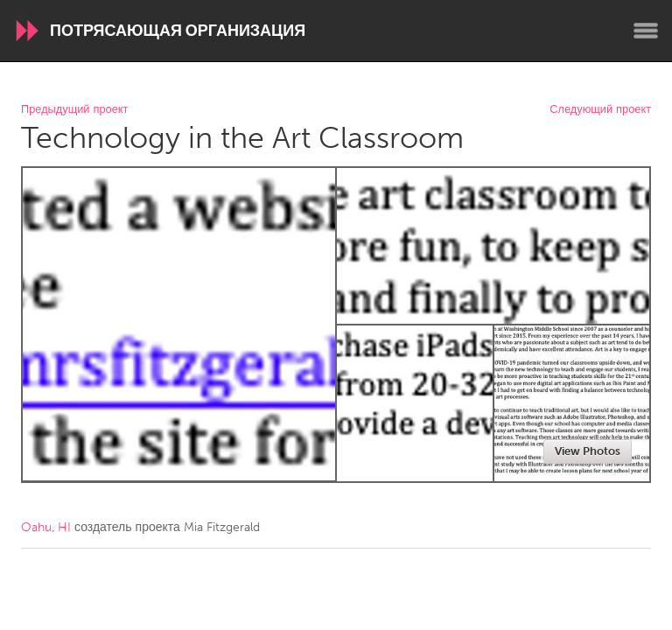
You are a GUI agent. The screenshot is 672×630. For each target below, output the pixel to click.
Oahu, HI (46, 527)
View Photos (588, 451)
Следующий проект (600, 110)
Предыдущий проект (74, 110)
